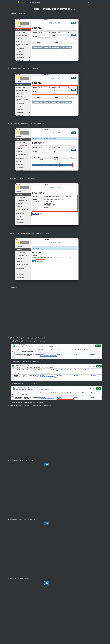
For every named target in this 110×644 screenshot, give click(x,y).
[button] (90, 2)
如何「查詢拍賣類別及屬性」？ (38, 403)
